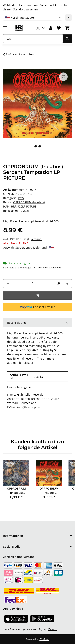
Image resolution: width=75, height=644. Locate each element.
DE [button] (38, 28)
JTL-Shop (44, 639)
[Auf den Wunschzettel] (63, 77)
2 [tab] (40, 146)
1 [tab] (36, 146)
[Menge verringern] (8, 284)
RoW (21, 198)
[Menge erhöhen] (67, 284)
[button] (51, 28)
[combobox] (32, 18)
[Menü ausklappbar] (5, 26)
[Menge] (33, 284)
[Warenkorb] (67, 28)
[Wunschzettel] (59, 28)
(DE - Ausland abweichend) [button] (46, 268)
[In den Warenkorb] (6, 67)
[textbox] (32, 18)
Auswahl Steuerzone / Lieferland (28, 247)
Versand (36, 239)
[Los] (33, 39)
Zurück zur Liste (15, 54)
